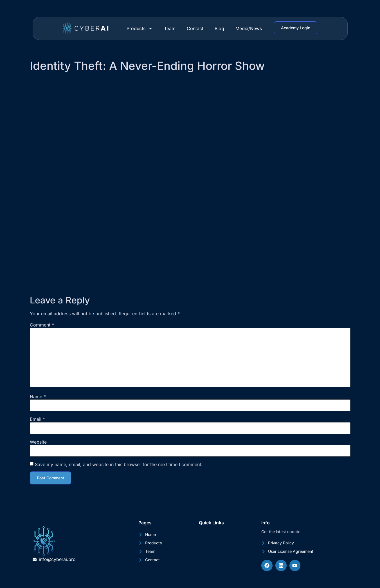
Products (140, 28)
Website (38, 442)
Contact (195, 28)
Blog (219, 28)
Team (170, 28)
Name (38, 397)
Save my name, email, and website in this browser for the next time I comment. (119, 464)
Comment (42, 325)
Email (37, 419)
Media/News (249, 28)
